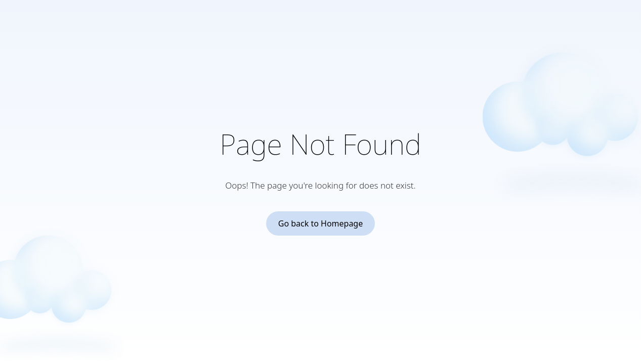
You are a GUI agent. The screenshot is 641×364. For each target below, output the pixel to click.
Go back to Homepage (321, 223)
